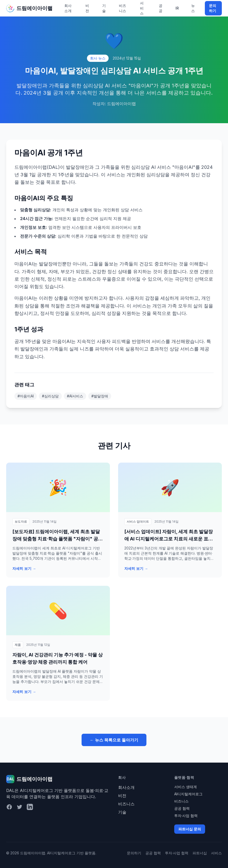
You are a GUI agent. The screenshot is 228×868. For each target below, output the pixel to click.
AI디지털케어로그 (188, 794)
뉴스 (193, 8)
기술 (104, 8)
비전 (87, 8)
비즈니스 (122, 8)
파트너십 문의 (190, 829)
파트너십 (200, 853)
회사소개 (68, 8)
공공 (161, 8)
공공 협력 (182, 808)
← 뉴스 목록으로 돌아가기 (114, 740)
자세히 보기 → (24, 568)
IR (177, 8)
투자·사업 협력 (186, 816)
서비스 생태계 (186, 787)
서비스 (216, 853)
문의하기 (213, 8)
